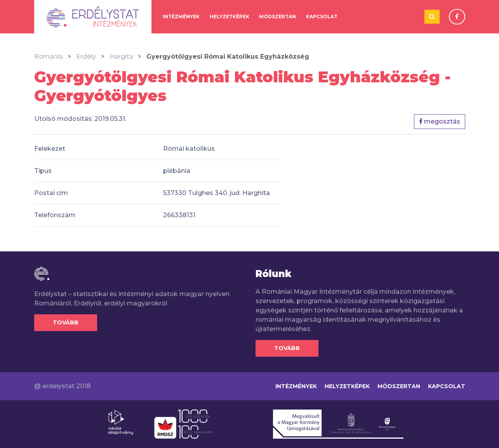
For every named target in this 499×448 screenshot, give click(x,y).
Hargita (121, 57)
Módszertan (277, 17)
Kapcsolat (322, 17)
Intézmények (181, 17)
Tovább (66, 322)
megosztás (440, 121)
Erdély (86, 57)
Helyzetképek (230, 17)
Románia (49, 57)
